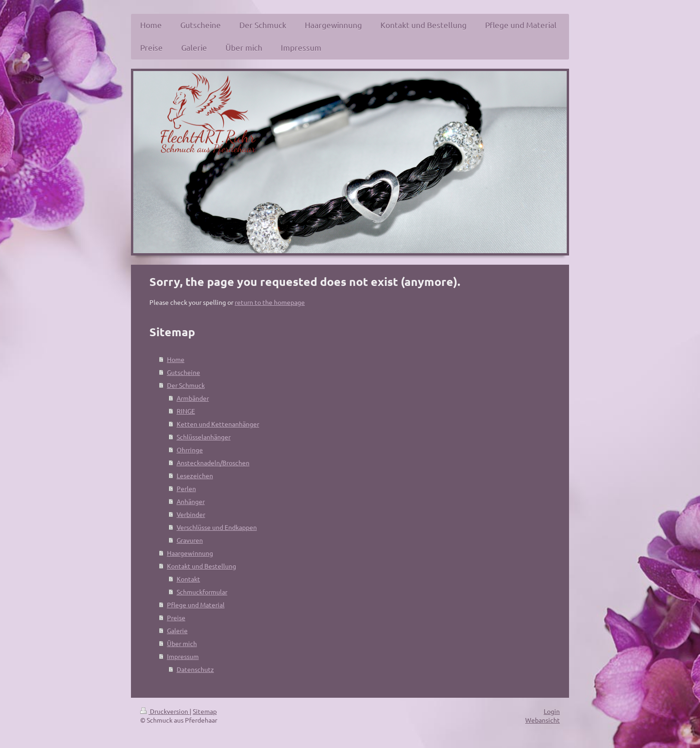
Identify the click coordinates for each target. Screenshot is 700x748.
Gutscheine (184, 372)
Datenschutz (195, 669)
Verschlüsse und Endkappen (217, 527)
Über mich (182, 643)
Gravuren (190, 540)
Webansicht (543, 720)
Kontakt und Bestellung (202, 566)
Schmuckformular (202, 592)
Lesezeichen (195, 475)
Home (176, 359)
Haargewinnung (190, 553)
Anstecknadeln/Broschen (213, 463)
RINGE (186, 411)
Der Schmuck (186, 385)
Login (552, 711)
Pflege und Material (196, 605)
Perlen (186, 488)
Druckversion (165, 711)
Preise (176, 617)
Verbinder (191, 514)
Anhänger (191, 501)
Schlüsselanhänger (204, 437)
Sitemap (205, 711)
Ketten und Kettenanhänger (218, 424)
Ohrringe (190, 450)
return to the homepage (270, 302)
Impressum (183, 656)
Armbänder (193, 398)
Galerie (177, 630)
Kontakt (188, 579)
